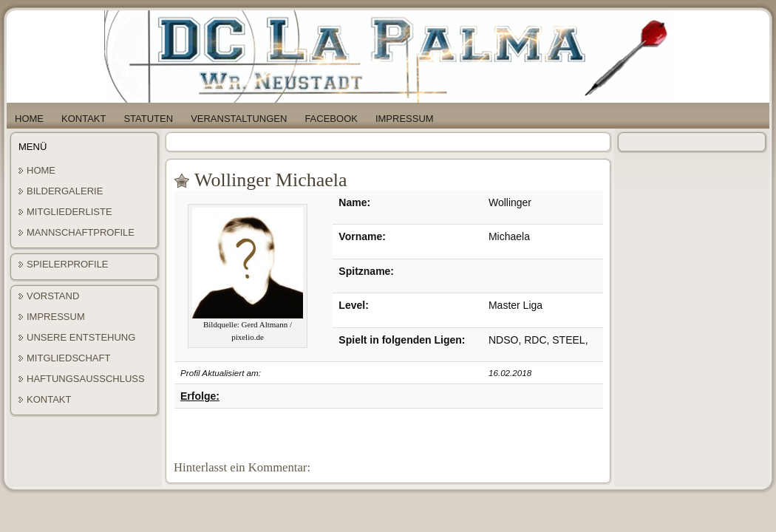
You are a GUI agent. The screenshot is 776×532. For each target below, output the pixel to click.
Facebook (331, 119)
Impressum (405, 119)
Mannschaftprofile (81, 232)
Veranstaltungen (239, 119)
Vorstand (53, 296)
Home (29, 119)
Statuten (148, 119)
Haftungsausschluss (86, 379)
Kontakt (84, 119)
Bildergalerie (65, 191)
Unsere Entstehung (81, 337)
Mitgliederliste (69, 212)
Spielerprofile (68, 264)
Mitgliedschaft (68, 358)
